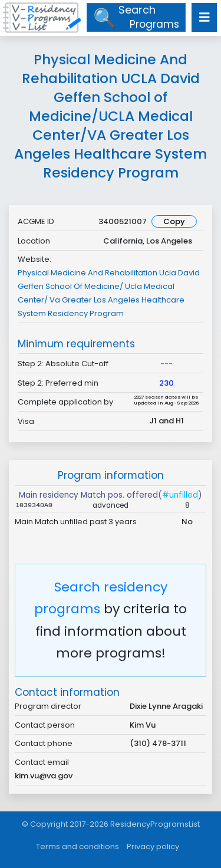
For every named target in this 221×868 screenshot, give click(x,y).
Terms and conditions (77, 846)
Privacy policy (153, 846)
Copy (174, 221)
